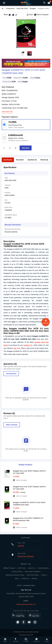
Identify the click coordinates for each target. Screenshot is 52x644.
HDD (13, 322)
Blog (17, 579)
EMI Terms (22, 568)
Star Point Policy (33, 575)
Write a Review (12, 425)
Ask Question (11, 374)
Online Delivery (43, 568)
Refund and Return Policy (15, 575)
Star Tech (17, 348)
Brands (34, 579)
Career (44, 575)
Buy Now (26, 148)
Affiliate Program (9, 568)
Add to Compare (41, 15)
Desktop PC (28, 345)
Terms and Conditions (32, 572)
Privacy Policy (17, 572)
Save (30, 15)
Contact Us (25, 579)
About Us (32, 568)
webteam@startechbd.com (26, 604)
